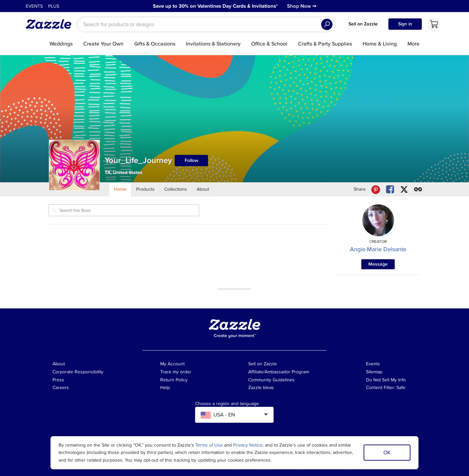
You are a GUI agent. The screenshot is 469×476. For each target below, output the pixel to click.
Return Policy (174, 380)
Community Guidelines (271, 380)
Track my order (176, 372)
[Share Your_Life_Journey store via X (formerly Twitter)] (404, 189)
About (59, 364)
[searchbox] (206, 24)
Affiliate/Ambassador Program (279, 372)
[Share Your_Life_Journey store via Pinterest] (376, 189)
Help (165, 388)
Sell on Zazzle (363, 24)
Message (378, 264)
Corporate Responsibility (78, 372)
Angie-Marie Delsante (378, 249)
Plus (54, 6)
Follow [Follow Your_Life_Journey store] (192, 160)
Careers (61, 388)
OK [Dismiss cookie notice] (387, 453)
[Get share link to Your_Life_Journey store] (418, 189)
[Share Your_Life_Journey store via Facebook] (390, 189)
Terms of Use (209, 445)
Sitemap (374, 372)
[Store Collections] (176, 189)
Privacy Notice (248, 445)
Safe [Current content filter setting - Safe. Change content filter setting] (401, 388)
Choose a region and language (227, 404)
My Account (172, 364)
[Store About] (203, 189)
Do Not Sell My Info (386, 380)
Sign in (405, 24)
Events (34, 6)
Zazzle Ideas (261, 388)
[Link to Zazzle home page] (51, 24)
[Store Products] (146, 189)
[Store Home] (120, 189)
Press (58, 380)
